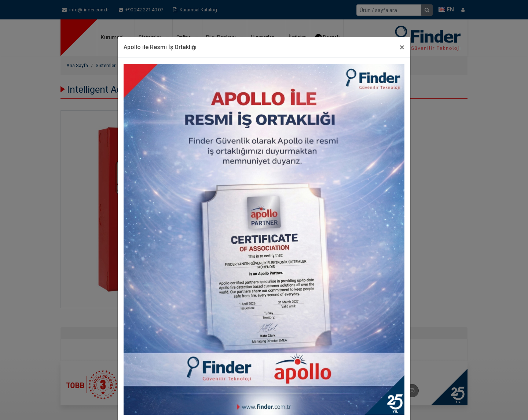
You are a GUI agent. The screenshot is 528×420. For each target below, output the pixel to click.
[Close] (402, 47)
